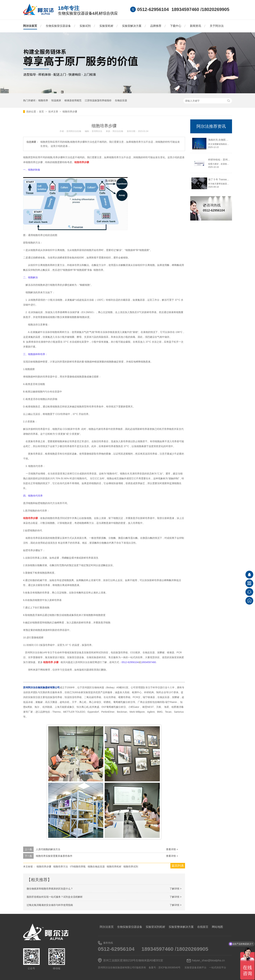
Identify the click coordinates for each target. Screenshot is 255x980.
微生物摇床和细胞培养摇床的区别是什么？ (50, 889)
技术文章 (54, 112)
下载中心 (176, 26)
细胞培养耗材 (114, 867)
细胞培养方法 (61, 867)
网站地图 (217, 927)
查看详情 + (172, 849)
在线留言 (203, 927)
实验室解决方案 (132, 26)
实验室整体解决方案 (181, 927)
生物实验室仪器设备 (58, 26)
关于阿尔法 (217, 26)
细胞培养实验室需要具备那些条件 (54, 856)
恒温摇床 (56, 100)
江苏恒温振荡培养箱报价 (98, 100)
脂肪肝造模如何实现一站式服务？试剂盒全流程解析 (55, 897)
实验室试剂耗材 (155, 927)
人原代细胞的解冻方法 (48, 849)
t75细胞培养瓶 (78, 867)
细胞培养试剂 (131, 867)
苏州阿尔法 (97, 131)
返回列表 (178, 866)
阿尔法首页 (30, 26)
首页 (42, 112)
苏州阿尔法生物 (74, 131)
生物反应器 (121, 100)
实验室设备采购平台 (195, 967)
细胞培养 (43, 100)
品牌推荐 (156, 26)
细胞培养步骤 (70, 112)
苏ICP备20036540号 (170, 967)
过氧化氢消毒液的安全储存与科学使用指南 (50, 905)
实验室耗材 (106, 26)
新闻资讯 (195, 26)
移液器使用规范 (73, 100)
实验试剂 (85, 26)
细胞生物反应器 (96, 867)
